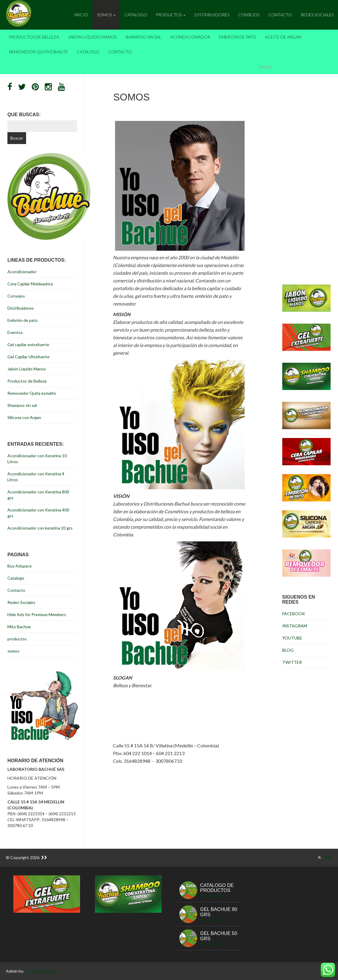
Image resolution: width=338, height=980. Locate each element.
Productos (171, 15)
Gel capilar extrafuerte (28, 344)
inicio (81, 15)
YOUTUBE (292, 638)
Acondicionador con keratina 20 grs (40, 528)
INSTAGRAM (295, 626)
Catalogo (136, 15)
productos (17, 639)
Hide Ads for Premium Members (37, 614)
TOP (325, 857)
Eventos (15, 332)
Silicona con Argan (24, 417)
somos (13, 651)
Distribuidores (212, 15)
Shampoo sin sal (143, 37)
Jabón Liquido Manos (92, 37)
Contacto (280, 15)
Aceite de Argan (283, 37)
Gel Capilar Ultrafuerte (28, 357)
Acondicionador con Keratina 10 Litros (37, 459)
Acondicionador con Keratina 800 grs (38, 495)
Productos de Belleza (34, 37)
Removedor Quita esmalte (38, 52)
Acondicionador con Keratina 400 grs (38, 513)
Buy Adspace (20, 566)
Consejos (249, 15)
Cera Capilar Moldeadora (30, 284)
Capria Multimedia (42, 971)
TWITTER (292, 662)
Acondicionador (190, 37)
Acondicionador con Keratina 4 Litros (36, 477)
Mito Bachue (19, 627)
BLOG (288, 650)
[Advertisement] (180, 805)
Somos (106, 15)
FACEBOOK (294, 614)
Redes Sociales (317, 15)
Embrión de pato (238, 37)
